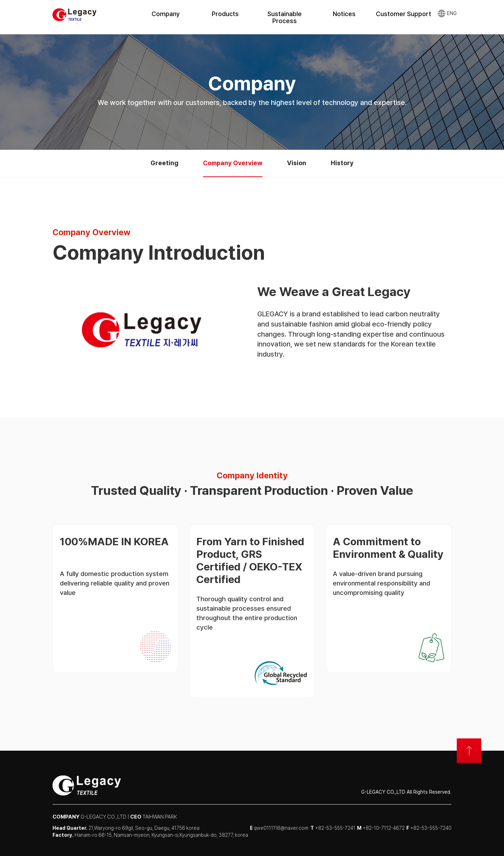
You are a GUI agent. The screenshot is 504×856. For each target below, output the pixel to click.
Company (166, 14)
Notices (344, 14)
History (342, 163)
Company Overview (233, 163)
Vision (297, 163)
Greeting (164, 163)
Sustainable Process (285, 17)
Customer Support (404, 14)
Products (225, 14)
